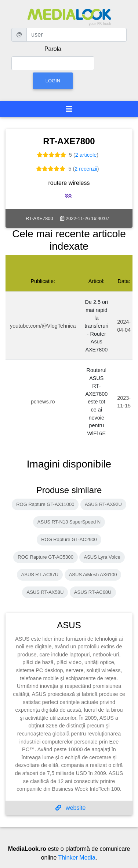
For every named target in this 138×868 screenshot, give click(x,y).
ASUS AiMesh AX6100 (93, 575)
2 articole (86, 155)
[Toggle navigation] (69, 109)
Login (53, 81)
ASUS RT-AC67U (40, 575)
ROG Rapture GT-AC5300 (46, 557)
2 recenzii (86, 169)
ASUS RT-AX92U (103, 504)
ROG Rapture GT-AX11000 (45, 504)
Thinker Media (77, 858)
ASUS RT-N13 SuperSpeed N (69, 522)
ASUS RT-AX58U (45, 592)
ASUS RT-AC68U (93, 592)
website (71, 808)
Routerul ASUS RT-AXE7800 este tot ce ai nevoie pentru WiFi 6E (96, 402)
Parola (53, 49)
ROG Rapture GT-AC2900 (69, 539)
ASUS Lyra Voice (102, 557)
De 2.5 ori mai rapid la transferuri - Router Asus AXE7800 (96, 326)
